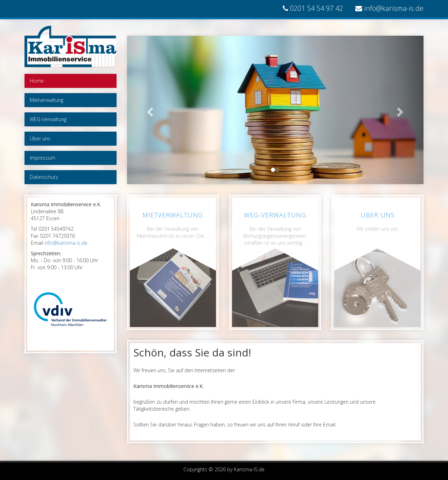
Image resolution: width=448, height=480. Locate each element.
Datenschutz (44, 177)
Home (37, 81)
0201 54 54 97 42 (316, 8)
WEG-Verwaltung (48, 119)
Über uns (40, 138)
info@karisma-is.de (394, 8)
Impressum (43, 158)
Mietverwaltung (47, 100)
